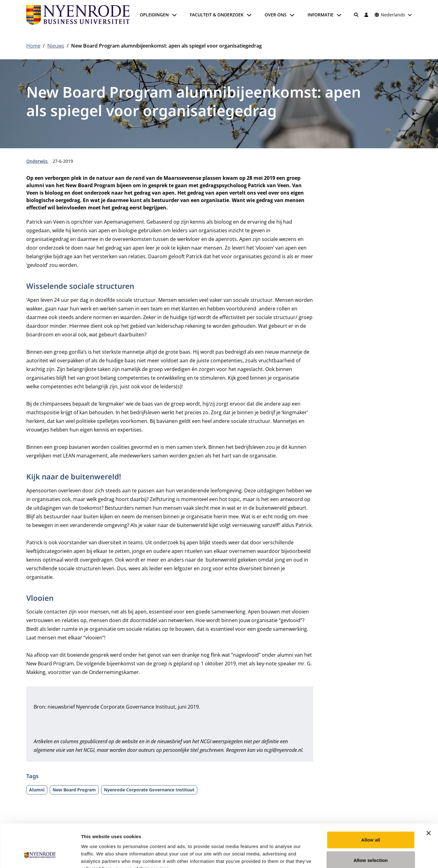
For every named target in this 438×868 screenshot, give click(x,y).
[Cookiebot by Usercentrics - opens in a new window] (40, 856)
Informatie (321, 15)
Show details (324, 856)
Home (33, 46)
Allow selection (371, 823)
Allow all (371, 802)
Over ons (276, 15)
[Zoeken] (356, 15)
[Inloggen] (367, 15)
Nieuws (56, 46)
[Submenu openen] (174, 15)
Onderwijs (38, 161)
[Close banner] (428, 796)
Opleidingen (154, 15)
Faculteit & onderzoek (217, 15)
